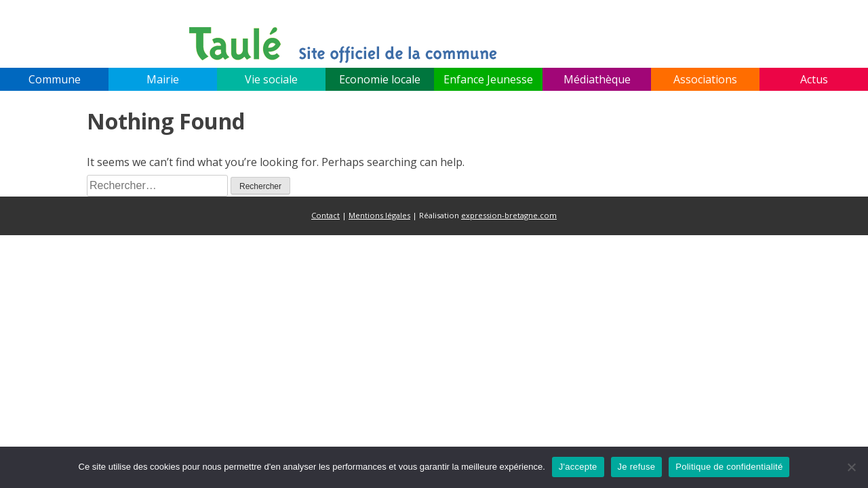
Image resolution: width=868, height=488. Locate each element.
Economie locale (380, 79)
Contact (325, 215)
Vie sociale (271, 79)
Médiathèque (597, 79)
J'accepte (578, 467)
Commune (55, 79)
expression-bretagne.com (509, 215)
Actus (814, 79)
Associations (705, 79)
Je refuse (637, 467)
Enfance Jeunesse (488, 79)
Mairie (163, 79)
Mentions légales (379, 215)
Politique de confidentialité (729, 467)
